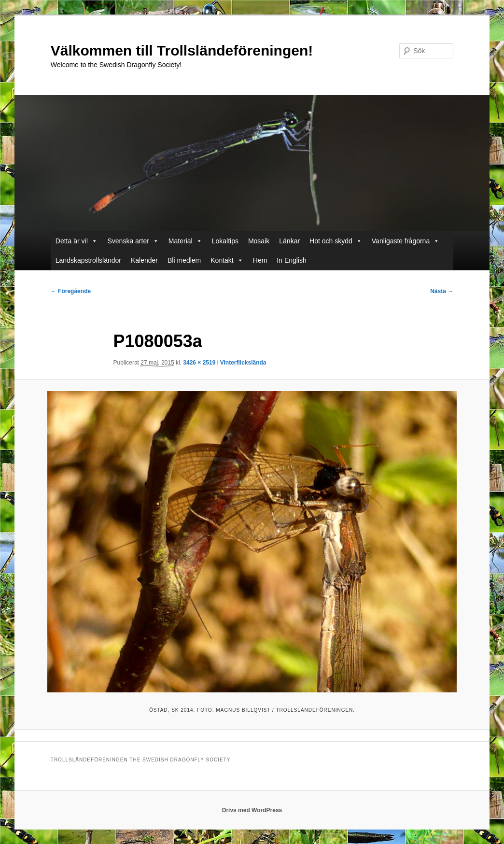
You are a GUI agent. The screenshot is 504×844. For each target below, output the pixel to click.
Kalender (144, 260)
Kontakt (222, 260)
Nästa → (442, 291)
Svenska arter (128, 241)
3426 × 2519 (199, 363)
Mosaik (259, 241)
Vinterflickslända (243, 363)
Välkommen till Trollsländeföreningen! (182, 50)
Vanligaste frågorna (401, 241)
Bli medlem (184, 260)
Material (181, 241)
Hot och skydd (331, 241)
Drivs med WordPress (252, 810)
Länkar (289, 241)
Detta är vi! (72, 241)
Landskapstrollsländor (88, 260)
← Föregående (71, 291)
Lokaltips (225, 241)
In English (291, 260)
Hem (260, 260)
